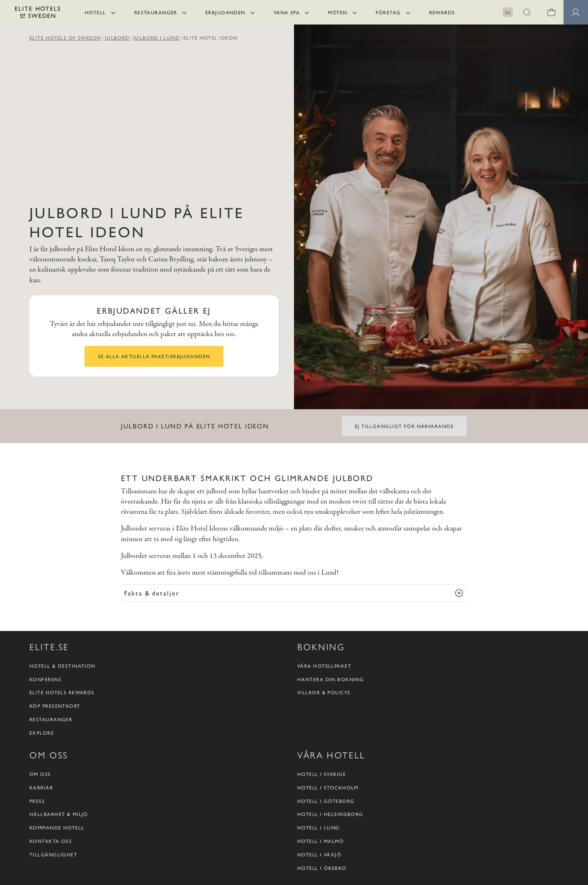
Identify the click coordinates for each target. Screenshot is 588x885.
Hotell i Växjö (319, 855)
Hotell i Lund (318, 828)
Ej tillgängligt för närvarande (404, 426)
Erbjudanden (225, 12)
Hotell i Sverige (322, 774)
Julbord (117, 38)
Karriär (41, 788)
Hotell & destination (62, 666)
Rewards (442, 12)
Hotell (96, 12)
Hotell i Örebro (322, 868)
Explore (42, 733)
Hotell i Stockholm (328, 788)
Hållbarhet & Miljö (59, 814)
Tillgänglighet (53, 855)
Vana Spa (287, 12)
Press (37, 801)
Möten (337, 12)
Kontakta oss (51, 841)
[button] (527, 12)
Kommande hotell (57, 828)
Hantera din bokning (331, 679)
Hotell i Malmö (321, 841)
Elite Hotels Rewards (62, 692)
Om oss (40, 774)
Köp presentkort (55, 706)
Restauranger (156, 12)
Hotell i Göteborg (326, 801)
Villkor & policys (324, 692)
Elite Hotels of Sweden (65, 38)
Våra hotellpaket (324, 666)
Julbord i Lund (157, 38)
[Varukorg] (551, 12)
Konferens (46, 679)
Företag (388, 12)
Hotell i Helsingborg (330, 814)
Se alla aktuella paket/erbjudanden (154, 356)
